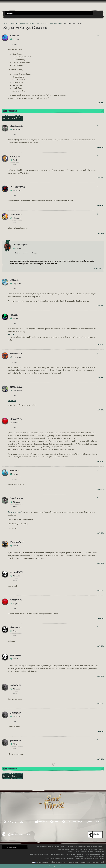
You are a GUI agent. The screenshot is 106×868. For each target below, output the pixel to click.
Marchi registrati (98, 862)
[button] (49, 13)
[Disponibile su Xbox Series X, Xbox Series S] (10, 822)
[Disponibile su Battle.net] (94, 822)
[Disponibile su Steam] (55, 822)
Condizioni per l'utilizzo (60, 862)
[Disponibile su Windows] (41, 822)
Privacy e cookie (73, 862)
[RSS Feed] (3, 23)
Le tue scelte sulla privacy (44, 862)
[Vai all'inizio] (46, 866)
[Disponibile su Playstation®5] (26, 822)
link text (11, 334)
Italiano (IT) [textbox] (12, 847)
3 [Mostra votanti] (98, 740)
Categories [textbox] (10, 13)
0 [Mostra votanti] (98, 498)
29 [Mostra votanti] (98, 35)
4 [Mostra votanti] (96, 244)
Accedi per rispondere (10, 111)
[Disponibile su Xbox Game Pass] (72, 822)
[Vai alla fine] (60, 866)
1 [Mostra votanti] (98, 214)
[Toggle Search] (9, 17)
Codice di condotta (86, 862)
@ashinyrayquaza (14, 512)
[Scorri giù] (57, 866)
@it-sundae (12, 401)
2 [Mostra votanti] (98, 186)
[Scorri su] (49, 866)
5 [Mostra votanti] (98, 125)
